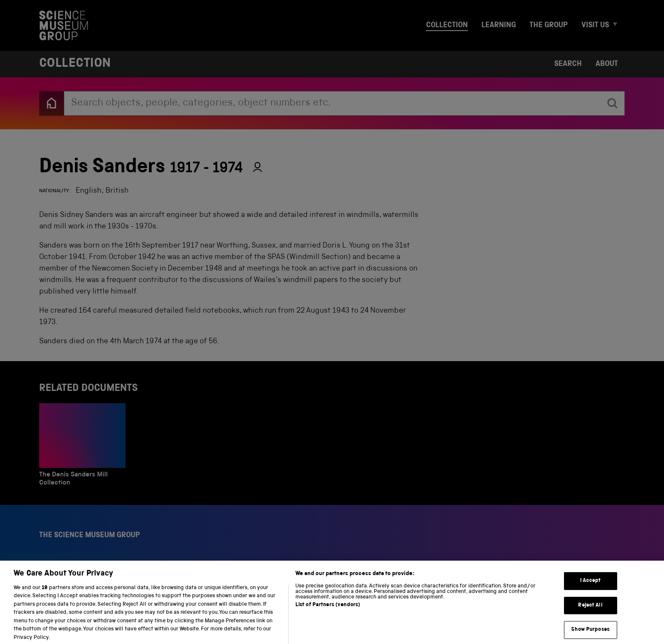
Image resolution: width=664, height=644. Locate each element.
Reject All (590, 611)
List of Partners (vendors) (328, 611)
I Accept (591, 586)
